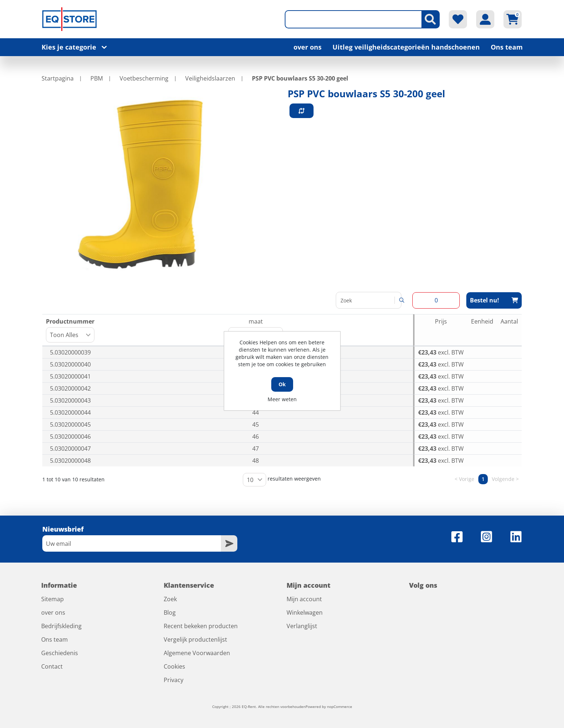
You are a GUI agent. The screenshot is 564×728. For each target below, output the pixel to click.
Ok (282, 384)
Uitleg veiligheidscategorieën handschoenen (406, 47)
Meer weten (282, 399)
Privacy (174, 680)
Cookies (174, 666)
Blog (170, 612)
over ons (308, 47)
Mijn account (304, 599)
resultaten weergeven (282, 480)
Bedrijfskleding (61, 626)
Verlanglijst (302, 626)
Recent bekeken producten (201, 626)
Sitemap (52, 599)
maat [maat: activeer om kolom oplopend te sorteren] (256, 330)
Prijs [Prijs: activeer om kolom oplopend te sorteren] (441, 321)
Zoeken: (369, 300)
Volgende (503, 479)
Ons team (507, 47)
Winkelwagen (305, 612)
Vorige (467, 479)
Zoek (170, 599)
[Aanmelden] (132, 543)
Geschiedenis (60, 653)
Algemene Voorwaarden (197, 653)
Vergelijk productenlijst (195, 639)
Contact (52, 666)
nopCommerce (340, 707)
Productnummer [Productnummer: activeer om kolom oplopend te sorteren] (70, 330)
